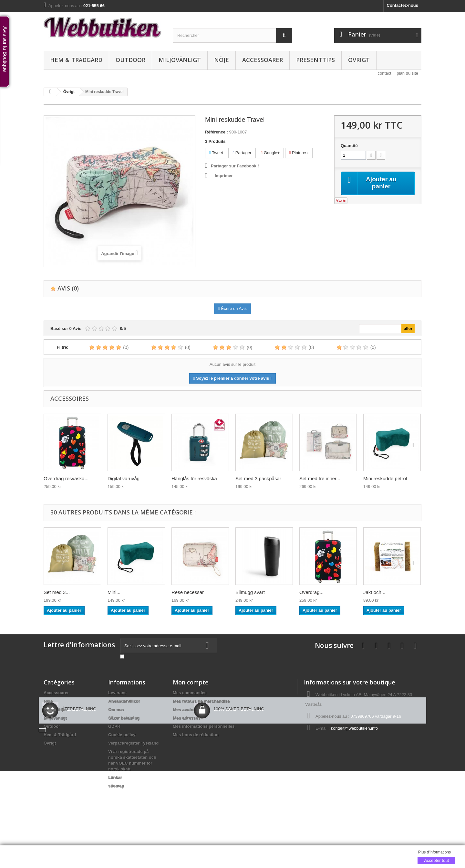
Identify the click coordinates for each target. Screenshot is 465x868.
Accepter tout (436, 860)
